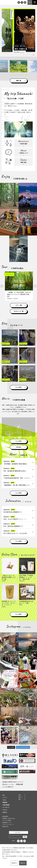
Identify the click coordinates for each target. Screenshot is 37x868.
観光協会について (7, 822)
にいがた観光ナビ (8, 787)
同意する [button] (23, 863)
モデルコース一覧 (19, 311)
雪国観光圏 (19, 784)
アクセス (5, 810)
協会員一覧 (5, 827)
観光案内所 (5, 816)
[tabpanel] (18, 30)
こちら (27, 856)
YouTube (19, 447)
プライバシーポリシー (8, 825)
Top (4, 795)
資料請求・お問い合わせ (9, 818)
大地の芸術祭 (6, 805)
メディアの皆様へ (7, 820)
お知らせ (5, 812)
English (13, 841)
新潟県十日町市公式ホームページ (13, 782)
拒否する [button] (14, 863)
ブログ (4, 800)
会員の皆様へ (18, 833)
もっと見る (19, 387)
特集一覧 (19, 81)
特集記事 (5, 802)
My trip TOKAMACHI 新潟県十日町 (4, 2)
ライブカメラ (6, 807)
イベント (5, 798)
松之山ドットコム (8, 784)
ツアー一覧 (19, 305)
